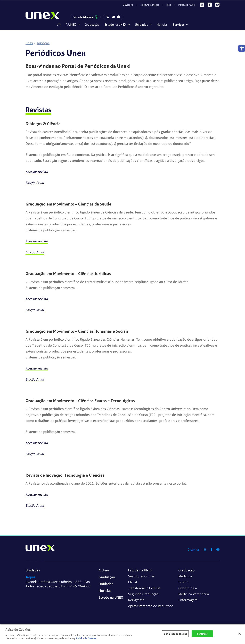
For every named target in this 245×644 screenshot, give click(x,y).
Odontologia (188, 588)
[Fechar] (240, 634)
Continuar (202, 634)
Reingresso (136, 600)
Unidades (141, 25)
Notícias (162, 25)
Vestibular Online (141, 576)
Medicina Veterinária (194, 594)
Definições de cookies (175, 634)
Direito (183, 582)
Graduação (92, 25)
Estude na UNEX (115, 25)
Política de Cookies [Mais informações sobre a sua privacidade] (86, 638)
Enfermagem (188, 600)
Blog (169, 5)
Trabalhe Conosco (150, 5)
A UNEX (71, 25)
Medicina (185, 576)
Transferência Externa (144, 588)
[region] (122, 634)
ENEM (133, 582)
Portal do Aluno (187, 5)
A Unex (104, 570)
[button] (242, 48)
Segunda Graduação (143, 594)
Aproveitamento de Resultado (151, 606)
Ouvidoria (128, 5)
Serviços (179, 25)
